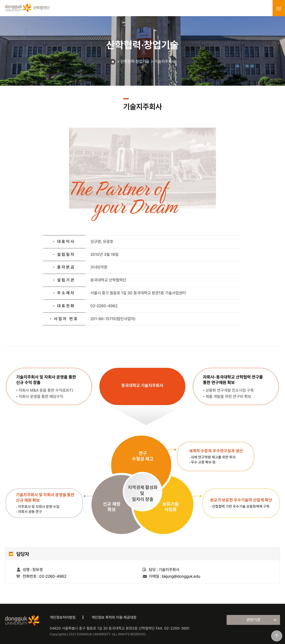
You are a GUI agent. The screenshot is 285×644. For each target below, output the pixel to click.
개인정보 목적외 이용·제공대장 (114, 617)
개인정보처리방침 (63, 617)
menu (279, 8)
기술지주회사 (165, 61)
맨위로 (277, 636)
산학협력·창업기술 (135, 61)
